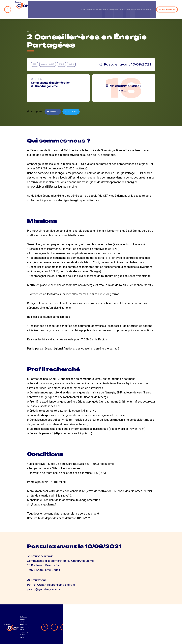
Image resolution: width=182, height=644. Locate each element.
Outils (118, 6)
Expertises (106, 6)
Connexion (167, 6)
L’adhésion (147, 6)
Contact (121, 628)
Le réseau (92, 6)
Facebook (53, 104)
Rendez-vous (131, 6)
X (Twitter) (73, 104)
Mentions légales (146, 628)
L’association (76, 6)
